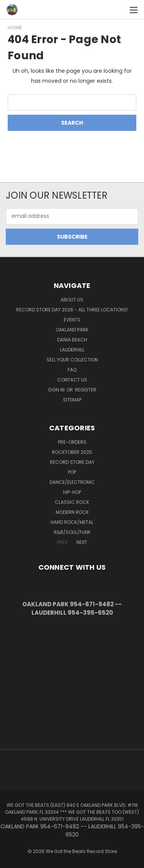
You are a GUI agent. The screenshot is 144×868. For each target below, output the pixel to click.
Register (86, 390)
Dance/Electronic (72, 482)
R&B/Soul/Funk (72, 532)
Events (72, 320)
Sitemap (72, 400)
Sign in (57, 390)
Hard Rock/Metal (72, 522)
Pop (72, 472)
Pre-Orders (72, 442)
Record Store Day (72, 462)
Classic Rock (72, 502)
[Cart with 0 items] (121, 10)
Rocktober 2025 (72, 452)
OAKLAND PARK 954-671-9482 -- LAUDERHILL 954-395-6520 (72, 609)
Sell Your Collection (72, 360)
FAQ (72, 370)
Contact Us (72, 380)
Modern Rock (72, 512)
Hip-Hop (72, 492)
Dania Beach (72, 340)
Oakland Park (72, 330)
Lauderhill (72, 350)
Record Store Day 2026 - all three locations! (72, 310)
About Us (72, 300)
